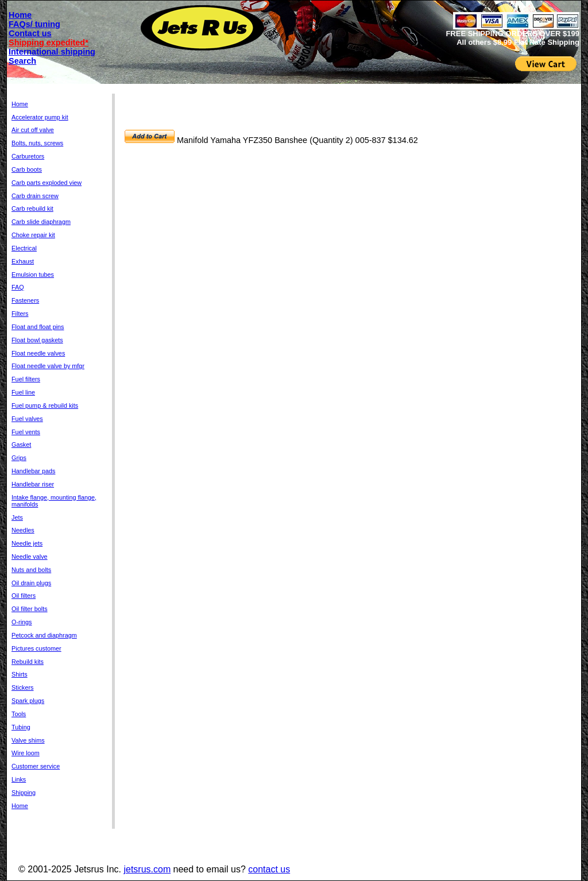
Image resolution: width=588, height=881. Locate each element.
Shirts (20, 674)
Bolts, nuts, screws (37, 143)
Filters (20, 314)
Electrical (24, 248)
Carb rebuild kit (32, 208)
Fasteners (25, 300)
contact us (269, 869)
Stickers (23, 687)
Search (22, 61)
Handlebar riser (33, 484)
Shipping (24, 793)
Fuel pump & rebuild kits (45, 405)
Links (19, 779)
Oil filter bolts (30, 609)
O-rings (22, 622)
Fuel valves (27, 419)
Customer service (36, 766)
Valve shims (28, 740)
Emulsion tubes (33, 275)
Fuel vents (26, 432)
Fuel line (23, 392)
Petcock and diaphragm (44, 635)
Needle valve (30, 557)
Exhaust (23, 261)
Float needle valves (38, 353)
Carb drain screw (35, 196)
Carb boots (27, 169)
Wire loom (26, 753)
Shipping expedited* (49, 42)
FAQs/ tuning (34, 24)
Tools (19, 714)
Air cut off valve (33, 130)
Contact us (30, 33)
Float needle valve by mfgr (48, 366)
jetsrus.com (147, 869)
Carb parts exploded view (47, 183)
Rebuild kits (28, 662)
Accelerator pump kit (40, 117)
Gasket (21, 445)
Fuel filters (26, 379)
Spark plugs (28, 701)
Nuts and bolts (31, 570)
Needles (23, 530)
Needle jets (27, 543)
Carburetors (28, 156)
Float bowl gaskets (37, 340)
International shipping (52, 52)
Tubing (21, 727)
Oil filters (24, 596)
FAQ (18, 287)
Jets (17, 517)
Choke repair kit (33, 235)
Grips (19, 458)
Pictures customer (36, 648)
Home (20, 15)
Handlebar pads (33, 471)
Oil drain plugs (31, 583)
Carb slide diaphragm (41, 222)
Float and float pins (38, 327)
